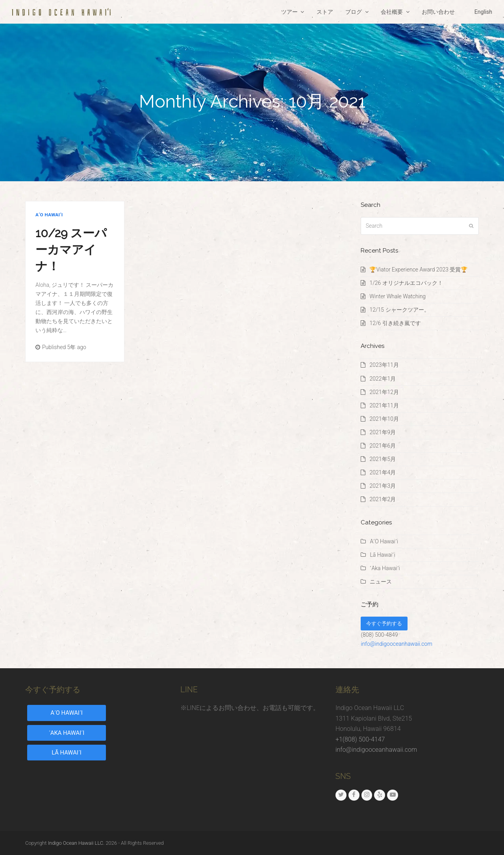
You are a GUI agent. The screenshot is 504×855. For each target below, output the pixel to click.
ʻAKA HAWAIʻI (67, 733)
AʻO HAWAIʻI (67, 713)
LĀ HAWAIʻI (67, 753)
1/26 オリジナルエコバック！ (406, 283)
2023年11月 (384, 365)
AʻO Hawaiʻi (49, 215)
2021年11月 (384, 405)
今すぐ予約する (384, 624)
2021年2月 (383, 499)
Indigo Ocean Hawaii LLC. (76, 843)
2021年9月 (383, 432)
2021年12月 (384, 392)
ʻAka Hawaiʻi (385, 568)
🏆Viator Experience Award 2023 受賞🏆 (418, 270)
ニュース (381, 582)
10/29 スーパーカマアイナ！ (71, 250)
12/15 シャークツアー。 (399, 310)
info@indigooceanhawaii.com (396, 644)
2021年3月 (383, 486)
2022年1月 (383, 379)
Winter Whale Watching (397, 296)
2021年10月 (384, 419)
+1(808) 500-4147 (360, 739)
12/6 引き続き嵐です (395, 323)
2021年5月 (383, 459)
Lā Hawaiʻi (382, 555)
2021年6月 (383, 446)
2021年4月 (383, 472)
